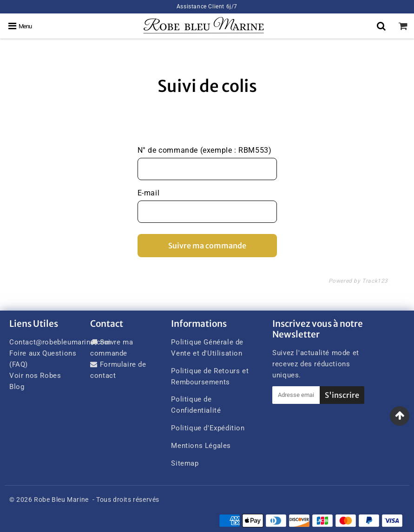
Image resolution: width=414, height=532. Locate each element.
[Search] (381, 26)
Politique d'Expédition (208, 428)
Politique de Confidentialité (196, 405)
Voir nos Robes (35, 376)
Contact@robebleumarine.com (60, 342)
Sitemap (185, 463)
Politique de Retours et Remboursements (210, 376)
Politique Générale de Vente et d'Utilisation (207, 348)
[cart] (403, 26)
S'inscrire (342, 395)
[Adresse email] (296, 395)
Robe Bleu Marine (61, 500)
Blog (17, 387)
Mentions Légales (201, 446)
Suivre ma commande (207, 246)
